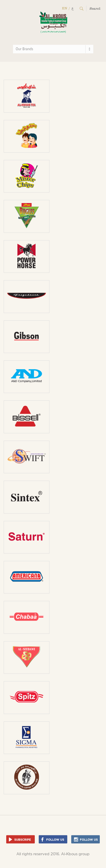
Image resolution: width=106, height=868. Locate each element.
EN (65, 8)
